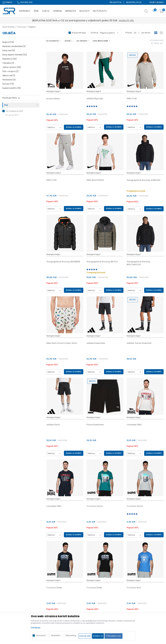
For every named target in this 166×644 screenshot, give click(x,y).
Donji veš (9, 50)
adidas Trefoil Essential (139, 343)
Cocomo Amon (95, 506)
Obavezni (41, 635)
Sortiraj (94, 33)
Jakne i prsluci (12, 67)
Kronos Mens (53, 99)
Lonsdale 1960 (134, 425)
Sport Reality (9, 27)
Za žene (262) (12, 115)
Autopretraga (79, 33)
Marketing (71, 635)
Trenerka (8, 63)
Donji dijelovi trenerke (15, 55)
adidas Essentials (96, 343)
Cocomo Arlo (134, 588)
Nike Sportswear (95, 180)
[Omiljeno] (154, 11)
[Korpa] (161, 11)
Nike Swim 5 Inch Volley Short (62, 343)
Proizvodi (22, 27)
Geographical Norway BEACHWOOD (138, 263)
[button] (149, 12)
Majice (8, 42)
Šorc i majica (11, 71)
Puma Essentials (95, 425)
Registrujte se (134, 2)
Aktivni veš (9, 75)
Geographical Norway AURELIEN (144, 180)
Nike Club (132, 99)
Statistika (56, 635)
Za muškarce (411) (14, 111)
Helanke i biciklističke (14, 46)
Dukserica (10, 59)
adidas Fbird (53, 425)
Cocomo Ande (54, 588)
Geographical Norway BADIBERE (63, 262)
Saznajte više (98, 20)
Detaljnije (36, 628)
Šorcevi (8, 84)
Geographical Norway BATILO (102, 262)
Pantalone (9, 80)
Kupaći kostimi (12, 88)
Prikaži (129, 33)
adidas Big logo (95, 99)
